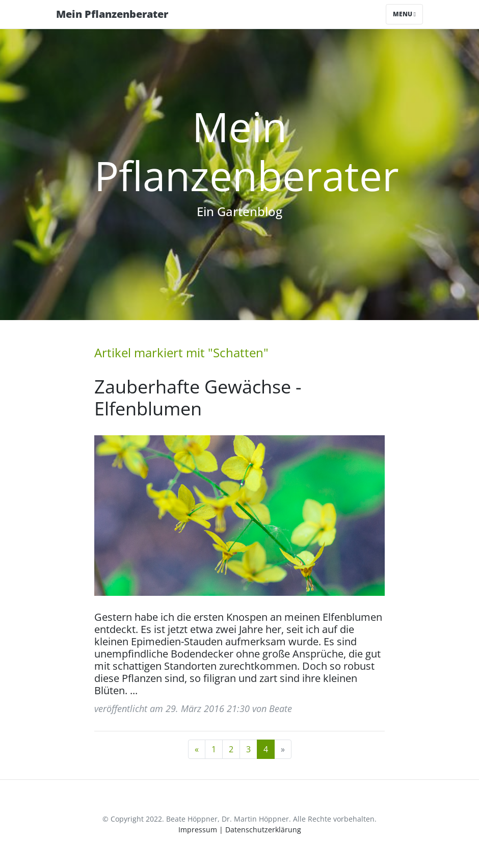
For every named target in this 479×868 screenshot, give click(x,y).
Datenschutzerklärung (263, 830)
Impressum (198, 830)
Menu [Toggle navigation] (404, 14)
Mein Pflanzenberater (112, 14)
